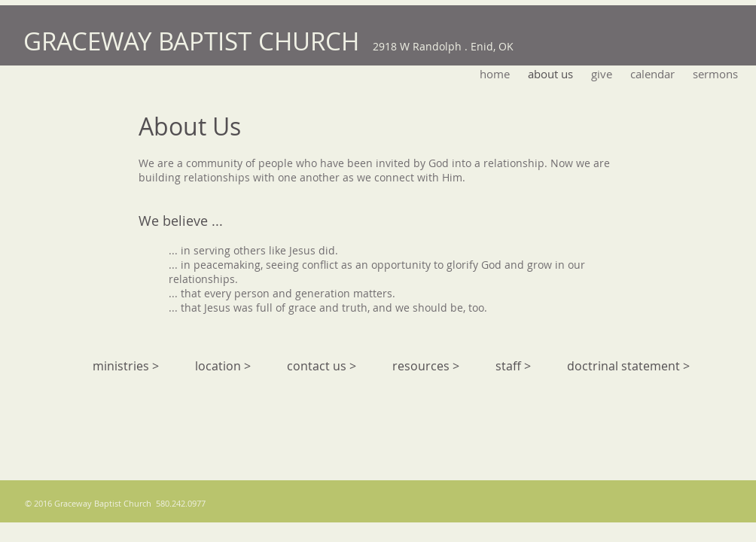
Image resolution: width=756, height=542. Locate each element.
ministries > (126, 366)
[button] (715, 74)
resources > (426, 366)
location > (223, 366)
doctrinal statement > (628, 366)
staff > (513, 366)
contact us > (322, 366)
